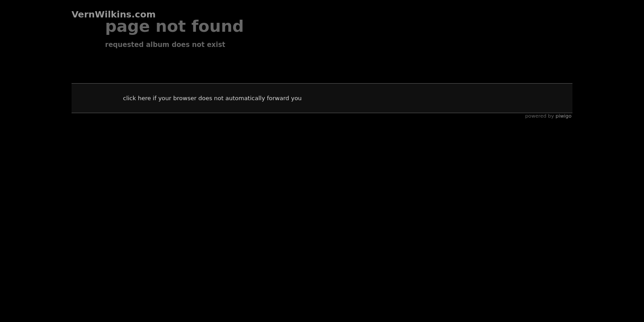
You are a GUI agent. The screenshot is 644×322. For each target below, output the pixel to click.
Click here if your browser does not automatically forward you (212, 98)
